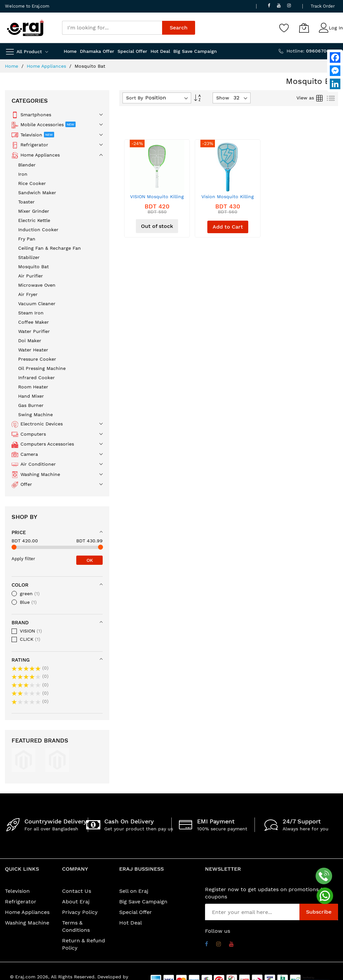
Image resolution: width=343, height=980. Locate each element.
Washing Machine (27, 923)
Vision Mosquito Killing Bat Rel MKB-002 (228, 199)
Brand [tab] (20, 623)
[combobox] (112, 28)
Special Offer (136, 912)
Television (17, 891)
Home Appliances (47, 66)
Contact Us (77, 891)
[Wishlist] (284, 28)
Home (12, 66)
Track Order (323, 6)
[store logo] (25, 28)
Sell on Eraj (134, 891)
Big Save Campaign (143, 902)
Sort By (135, 98)
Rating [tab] (21, 660)
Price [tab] (19, 532)
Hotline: (312, 51)
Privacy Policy (80, 912)
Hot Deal (131, 923)
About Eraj (76, 902)
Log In (336, 28)
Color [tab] (20, 585)
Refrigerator (21, 902)
